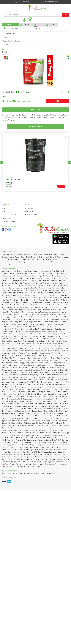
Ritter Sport (27, 388)
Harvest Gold (6, 234)
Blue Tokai (5, 412)
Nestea (20, 219)
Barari (47, 328)
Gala (17, 265)
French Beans (7, 212)
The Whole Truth (58, 388)
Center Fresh (36, 258)
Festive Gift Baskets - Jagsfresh (36, 284)
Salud (34, 410)
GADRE (10, 385)
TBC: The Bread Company (30, 402)
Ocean (61, 301)
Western (17, 313)
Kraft (67, 267)
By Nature (57, 330)
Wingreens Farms (55, 284)
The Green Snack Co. (55, 274)
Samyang (40, 340)
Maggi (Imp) (21, 383)
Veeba (45, 255)
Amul (24, 366)
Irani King (35, 301)
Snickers (32, 378)
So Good (31, 364)
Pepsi (37, 272)
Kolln (9, 296)
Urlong (19, 253)
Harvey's (37, 299)
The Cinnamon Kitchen (56, 378)
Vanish (35, 388)
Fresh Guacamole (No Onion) (16, 207)
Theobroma (49, 277)
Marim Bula (28, 320)
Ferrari (48, 325)
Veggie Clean (35, 393)
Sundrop (5, 236)
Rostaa (10, 414)
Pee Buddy (6, 320)
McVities (5, 224)
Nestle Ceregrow (12, 262)
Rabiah (15, 296)
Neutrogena (27, 412)
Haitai (66, 301)
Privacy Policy (6, 179)
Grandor (21, 284)
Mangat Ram (16, 410)
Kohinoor (51, 313)
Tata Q (28, 414)
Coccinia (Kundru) (50, 205)
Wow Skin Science (8, 402)
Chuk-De (25, 229)
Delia (29, 258)
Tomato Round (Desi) (23, 205)
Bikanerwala (44, 398)
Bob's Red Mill (16, 393)
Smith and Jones (12, 246)
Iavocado (62, 320)
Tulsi (21, 246)
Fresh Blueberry (17, 203)
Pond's (33, 373)
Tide (67, 330)
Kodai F (44, 318)
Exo (64, 371)
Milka (14, 272)
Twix (45, 410)
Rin (10, 371)
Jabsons (26, 282)
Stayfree (65, 357)
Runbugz (30, 398)
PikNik (42, 328)
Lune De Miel (58, 246)
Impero (61, 279)
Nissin (64, 398)
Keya (22, 238)
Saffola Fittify (11, 253)
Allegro (37, 323)
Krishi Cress (16, 340)
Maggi (22, 311)
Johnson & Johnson (52, 260)
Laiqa (65, 258)
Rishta (12, 335)
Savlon (56, 366)
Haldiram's (19, 236)
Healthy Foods (41, 313)
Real (16, 258)
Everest (56, 234)
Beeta (43, 289)
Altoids (56, 250)
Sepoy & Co (27, 250)
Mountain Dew (7, 328)
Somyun (41, 308)
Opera (26, 378)
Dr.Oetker (29, 361)
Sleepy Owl (44, 253)
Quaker (23, 400)
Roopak (60, 361)
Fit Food (55, 323)
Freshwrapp (24, 325)
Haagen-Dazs (38, 366)
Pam (47, 335)
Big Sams (27, 347)
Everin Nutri (32, 342)
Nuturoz (29, 366)
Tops (9, 229)
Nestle (23, 248)
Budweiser (53, 400)
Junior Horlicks (32, 277)
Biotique (56, 282)
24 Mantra (13, 226)
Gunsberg (13, 361)
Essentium (57, 306)
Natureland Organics (37, 335)
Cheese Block (18, 328)
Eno (38, 385)
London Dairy (38, 246)
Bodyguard (60, 219)
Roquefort (41, 325)
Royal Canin (21, 332)
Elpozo (22, 255)
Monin (33, 282)
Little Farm (21, 414)
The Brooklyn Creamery (32, 289)
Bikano (56, 349)
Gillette (35, 274)
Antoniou (27, 318)
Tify (57, 303)
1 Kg (4, 96)
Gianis (12, 250)
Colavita (5, 267)
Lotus (45, 342)
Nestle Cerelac (63, 325)
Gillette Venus (31, 340)
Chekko (16, 325)
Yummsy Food (39, 260)
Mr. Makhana (64, 390)
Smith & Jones (37, 231)
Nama (47, 303)
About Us (5, 169)
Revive (32, 279)
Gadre (67, 255)
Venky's (24, 313)
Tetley (18, 345)
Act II (13, 301)
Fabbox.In (24, 352)
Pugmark (46, 371)
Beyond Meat (16, 229)
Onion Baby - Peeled (58, 210)
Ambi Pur (9, 248)
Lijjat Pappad (7, 369)
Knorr (19, 294)
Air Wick (44, 299)
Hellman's (59, 371)
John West (5, 316)
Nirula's (56, 221)
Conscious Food (53, 393)
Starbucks (33, 221)
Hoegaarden (44, 345)
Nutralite (55, 320)
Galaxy (20, 296)
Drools (28, 383)
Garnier (61, 385)
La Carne (38, 270)
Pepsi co (62, 376)
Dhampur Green (45, 219)
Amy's (54, 361)
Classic (66, 250)
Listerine (27, 296)
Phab (4, 337)
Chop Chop (48, 366)
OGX (53, 340)
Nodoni (36, 219)
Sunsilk (10, 378)
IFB (60, 395)
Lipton (14, 234)
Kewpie (40, 410)
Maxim (4, 291)
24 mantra (33, 325)
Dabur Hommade (38, 291)
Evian (38, 369)
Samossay (61, 316)
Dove (43, 369)
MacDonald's (63, 369)
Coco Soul (5, 308)
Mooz (45, 221)
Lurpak (12, 265)
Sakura (34, 296)
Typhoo (32, 294)
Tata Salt (30, 357)
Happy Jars (11, 345)
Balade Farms (7, 238)
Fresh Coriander (46, 207)
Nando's (13, 381)
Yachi (44, 354)
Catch (40, 221)
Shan (20, 282)
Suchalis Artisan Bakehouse (27, 359)
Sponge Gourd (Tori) (60, 207)
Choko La (55, 376)
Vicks (53, 303)
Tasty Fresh (19, 270)
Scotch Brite (11, 337)
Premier (49, 224)
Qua (50, 255)
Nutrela (58, 345)
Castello (5, 221)
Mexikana (54, 231)
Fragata (35, 303)
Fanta (16, 376)
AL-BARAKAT (18, 354)
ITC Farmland (11, 383)
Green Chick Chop (55, 342)
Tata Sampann (60, 272)
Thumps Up (41, 224)
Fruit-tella (48, 291)
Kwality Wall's (42, 262)
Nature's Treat (37, 250)
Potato (59, 205)
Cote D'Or (63, 349)
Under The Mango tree (53, 311)
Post (63, 381)
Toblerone (25, 345)
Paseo (64, 270)
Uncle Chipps (29, 270)
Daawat (62, 282)
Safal (52, 371)
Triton (43, 395)
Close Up (65, 340)
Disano (9, 359)
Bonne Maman (58, 407)
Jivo (61, 347)
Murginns (59, 289)
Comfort (54, 287)
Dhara (57, 294)
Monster (49, 349)
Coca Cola (65, 306)
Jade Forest (32, 308)
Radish (47, 210)
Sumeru (38, 287)
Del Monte (25, 279)
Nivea (33, 385)
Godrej (5, 325)
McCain (63, 234)
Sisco (67, 366)
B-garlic (65, 345)
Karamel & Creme (40, 357)
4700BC (31, 352)
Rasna (9, 272)
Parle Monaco (7, 332)
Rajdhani (66, 323)
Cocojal (31, 354)
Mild (63, 330)
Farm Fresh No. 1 (56, 402)
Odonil (47, 337)
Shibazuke (19, 231)
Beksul (41, 359)
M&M (25, 354)
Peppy (62, 352)
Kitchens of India (22, 316)
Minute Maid (48, 250)
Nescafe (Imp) (58, 238)
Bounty (47, 373)
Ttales (59, 226)
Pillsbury (5, 342)
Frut (15, 332)
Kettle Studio (18, 378)
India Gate (34, 238)
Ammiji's (56, 390)
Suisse (17, 277)
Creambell (12, 366)
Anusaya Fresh (31, 262)
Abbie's (20, 272)
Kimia (19, 366)
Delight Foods (35, 226)
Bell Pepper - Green (41, 203)
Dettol (55, 369)
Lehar (62, 221)
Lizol (31, 246)
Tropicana (27, 231)
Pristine (41, 311)
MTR (42, 323)
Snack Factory (42, 296)
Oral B (15, 369)
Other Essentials (9, 33)
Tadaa (15, 299)
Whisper (20, 267)
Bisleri (54, 325)
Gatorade (46, 231)
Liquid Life (22, 287)
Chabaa (15, 373)
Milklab (12, 255)
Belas (22, 265)
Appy (9, 340)
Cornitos (39, 371)
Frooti (4, 385)
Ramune (10, 405)
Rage (15, 284)
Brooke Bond (41, 282)
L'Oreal (26, 246)
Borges (16, 243)
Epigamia (58, 357)
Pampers (28, 303)
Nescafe (9, 354)
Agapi (42, 412)
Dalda (53, 359)
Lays (56, 385)
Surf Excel (21, 234)
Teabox (13, 294)
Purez (11, 342)
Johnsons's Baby (52, 395)
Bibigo (28, 373)
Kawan (23, 277)
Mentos (38, 364)
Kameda (9, 311)
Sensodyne (48, 246)
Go (68, 234)
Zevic (9, 291)
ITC (17, 255)
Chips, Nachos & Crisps (11, 41)
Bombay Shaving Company (60, 373)
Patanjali (50, 262)
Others (5, 45)
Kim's (10, 325)
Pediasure (28, 371)
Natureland (42, 274)
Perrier (13, 412)
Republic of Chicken (34, 400)
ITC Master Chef (30, 224)
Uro (34, 371)
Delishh (11, 376)
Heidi (57, 335)
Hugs (27, 311)
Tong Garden (31, 376)
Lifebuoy (5, 371)
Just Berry (15, 330)
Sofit (67, 221)
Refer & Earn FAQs (32, 176)
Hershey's (56, 332)
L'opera (66, 289)
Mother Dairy (6, 373)
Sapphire (39, 405)
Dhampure (22, 258)
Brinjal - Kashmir (37, 205)
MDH (65, 265)
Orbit (32, 311)
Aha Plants (63, 393)
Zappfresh (42, 390)
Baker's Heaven (14, 400)
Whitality (9, 299)
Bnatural (17, 279)
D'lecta (27, 238)
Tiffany (45, 306)
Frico (4, 410)
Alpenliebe (21, 381)
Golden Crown (21, 260)
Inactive (33, 381)
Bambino (57, 270)
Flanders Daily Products (41, 243)
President (10, 313)
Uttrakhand (33, 316)
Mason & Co (36, 414)
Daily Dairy (46, 364)
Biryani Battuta (48, 241)
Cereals (5, 37)
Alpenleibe (11, 388)
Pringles (37, 330)
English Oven (6, 241)
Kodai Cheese (26, 291)
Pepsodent (24, 323)
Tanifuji (22, 262)
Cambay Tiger (7, 364)
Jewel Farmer (23, 369)
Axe (3, 330)
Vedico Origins (46, 383)
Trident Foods (57, 265)
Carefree (16, 238)
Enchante (19, 335)
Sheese (20, 306)
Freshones (31, 287)
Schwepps (29, 299)
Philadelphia (42, 234)
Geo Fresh (13, 289)
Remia (5, 376)
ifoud (27, 265)
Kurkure (54, 258)
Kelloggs (5, 395)
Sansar (58, 299)
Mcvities (41, 277)
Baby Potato (6, 203)
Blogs (4, 172)
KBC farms (33, 265)
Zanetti (11, 236)
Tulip (15, 414)
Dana (4, 272)
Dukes (31, 323)
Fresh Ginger (54, 203)
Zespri (32, 229)
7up (26, 328)
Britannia (47, 359)
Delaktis (53, 405)
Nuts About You (31, 234)
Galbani (14, 398)
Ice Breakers (40, 352)
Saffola (11, 279)
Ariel (61, 250)
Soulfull (66, 407)
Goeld (35, 390)
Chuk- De (51, 294)
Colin (57, 313)
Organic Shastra (18, 241)
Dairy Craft (18, 342)
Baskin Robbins (23, 226)
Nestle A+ (5, 381)
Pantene (5, 361)
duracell (44, 330)
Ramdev (38, 279)
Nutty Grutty (51, 289)
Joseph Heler (41, 267)
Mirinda (4, 400)
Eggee (43, 349)
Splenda (19, 250)
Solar (21, 371)
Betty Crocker (38, 337)
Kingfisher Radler (59, 236)
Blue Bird (48, 323)
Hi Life (60, 287)
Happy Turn (23, 308)
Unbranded (46, 258)
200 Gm (9, 142)
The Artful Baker (62, 248)
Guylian (4, 282)
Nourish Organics (18, 303)
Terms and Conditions (9, 182)
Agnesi (25, 342)
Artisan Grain (26, 407)
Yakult (32, 272)
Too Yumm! (16, 291)
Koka (38, 395)
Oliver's (52, 345)
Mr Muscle (14, 308)
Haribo (4, 352)
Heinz (4, 253)
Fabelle (49, 369)
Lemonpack (54, 337)
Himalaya (17, 248)
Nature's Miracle (42, 347)
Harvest (5, 323)
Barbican (19, 388)
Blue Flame (11, 260)
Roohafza (32, 369)
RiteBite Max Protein (20, 364)
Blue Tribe (12, 267)
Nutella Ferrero (58, 291)
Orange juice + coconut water (12, 318)
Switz (28, 381)
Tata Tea (5, 357)
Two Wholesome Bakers (34, 241)
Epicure (22, 376)
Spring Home (41, 376)
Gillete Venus (13, 282)
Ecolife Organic (42, 378)
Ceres (52, 335)
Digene (62, 366)
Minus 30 (40, 373)
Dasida (13, 316)
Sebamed (26, 393)
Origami (38, 229)
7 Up (48, 376)
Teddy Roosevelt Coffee (48, 301)
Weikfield (14, 349)
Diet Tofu (31, 236)
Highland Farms (8, 270)
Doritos (58, 340)
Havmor (47, 340)
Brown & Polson (7, 258)
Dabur (20, 289)
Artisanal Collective (62, 328)
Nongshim (26, 253)
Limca (30, 306)
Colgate (38, 255)
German (16, 311)
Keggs (8, 330)
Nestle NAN (6, 347)
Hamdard (25, 294)
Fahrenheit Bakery (45, 388)
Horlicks (36, 412)
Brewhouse (38, 306)
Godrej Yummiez (29, 405)
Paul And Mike (18, 390)
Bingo (29, 248)
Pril (21, 405)
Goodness (62, 400)
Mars (51, 238)
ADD (58, 101)
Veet (23, 340)
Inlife (15, 359)
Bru (61, 323)
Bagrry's (49, 381)
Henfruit (42, 303)
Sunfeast (21, 395)
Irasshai (50, 318)
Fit (39, 236)
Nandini (36, 361)
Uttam (30, 328)
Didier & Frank (13, 323)
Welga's (11, 277)
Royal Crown (57, 224)
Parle (52, 272)
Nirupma (45, 400)
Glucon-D (43, 361)
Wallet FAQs (29, 172)
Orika (8, 410)
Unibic (36, 398)
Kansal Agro (30, 255)
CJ (36, 236)
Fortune (51, 296)
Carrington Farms (53, 354)
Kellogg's (39, 294)
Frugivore (9, 136)
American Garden (33, 332)
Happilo (11, 231)
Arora (65, 410)
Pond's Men (34, 345)
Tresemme (55, 352)
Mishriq (26, 272)
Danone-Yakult (38, 320)
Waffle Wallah (45, 272)
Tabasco (59, 410)
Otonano (5, 287)
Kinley (43, 393)
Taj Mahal (51, 410)
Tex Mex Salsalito (59, 383)
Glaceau (46, 405)
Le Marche (58, 241)
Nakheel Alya (64, 337)
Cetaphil (50, 357)
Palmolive (28, 243)
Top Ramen (36, 383)
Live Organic (20, 301)
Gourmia (15, 371)
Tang (25, 236)
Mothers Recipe (13, 352)
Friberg (65, 226)
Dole (18, 402)
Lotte (49, 361)
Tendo (61, 231)
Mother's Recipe (55, 398)
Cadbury (14, 347)
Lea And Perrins (48, 270)
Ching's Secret (7, 274)
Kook (22, 243)
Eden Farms (6, 393)
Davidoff (35, 248)
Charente (48, 407)
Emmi (60, 258)
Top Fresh (61, 405)
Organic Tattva (8, 407)
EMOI (31, 349)
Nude (4, 359)
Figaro (4, 260)
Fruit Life (63, 354)
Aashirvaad (13, 395)
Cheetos (20, 224)
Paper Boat (46, 287)
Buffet (4, 229)
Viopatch (47, 320)
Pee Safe (65, 284)
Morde (8, 349)
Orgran (29, 301)
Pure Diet (21, 361)
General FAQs (30, 169)
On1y (56, 277)
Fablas (49, 390)
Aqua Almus (20, 337)
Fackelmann (59, 296)
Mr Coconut (45, 226)
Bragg (33, 347)
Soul (4, 340)
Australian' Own (58, 255)
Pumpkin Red (29, 203)
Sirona (63, 267)
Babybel (12, 221)
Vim (36, 311)
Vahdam (32, 267)
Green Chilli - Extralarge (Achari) (13, 210)
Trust (26, 221)
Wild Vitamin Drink (38, 407)
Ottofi (10, 243)
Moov (66, 238)
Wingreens (41, 381)
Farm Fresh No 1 (56, 364)
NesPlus (59, 359)
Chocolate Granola (13, 139)
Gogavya (5, 289)
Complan (38, 354)
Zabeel (49, 282)
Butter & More (26, 410)
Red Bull (16, 274)
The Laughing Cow (52, 412)
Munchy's (12, 224)
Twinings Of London (57, 243)
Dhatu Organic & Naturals (47, 316)
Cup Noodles (54, 347)
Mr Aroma (58, 262)
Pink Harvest (43, 238)
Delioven (21, 299)
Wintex (50, 221)
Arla (53, 219)
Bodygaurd (20, 221)
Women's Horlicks (46, 385)
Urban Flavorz (7, 284)
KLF (50, 253)
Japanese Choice (17, 320)
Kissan (48, 352)
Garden (57, 318)
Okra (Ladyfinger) (33, 207)
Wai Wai (30, 330)
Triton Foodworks (53, 267)
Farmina (30, 260)
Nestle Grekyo (52, 279)
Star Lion (63, 313)
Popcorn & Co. (46, 236)
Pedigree (29, 337)
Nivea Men (24, 274)
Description (35, 109)
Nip (45, 294)
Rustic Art (31, 313)
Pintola (16, 405)
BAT (26, 306)
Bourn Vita (64, 318)
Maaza (40, 342)
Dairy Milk (64, 335)
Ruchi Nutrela (30, 395)
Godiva (36, 328)
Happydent (28, 390)
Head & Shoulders (44, 265)
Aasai (44, 279)
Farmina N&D (23, 349)
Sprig (47, 402)
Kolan (42, 332)
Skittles (50, 234)
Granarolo (5, 250)
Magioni (26, 335)
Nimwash (13, 219)
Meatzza (51, 299)
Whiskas (17, 407)
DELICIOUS (35, 253)
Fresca (50, 330)
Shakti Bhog (36, 318)
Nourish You (6, 303)
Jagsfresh (5, 219)
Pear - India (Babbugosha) (34, 210)
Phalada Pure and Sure (53, 308)
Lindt (50, 306)
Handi (42, 402)
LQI (30, 274)
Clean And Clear (56, 229)
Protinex (21, 373)
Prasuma (19, 412)
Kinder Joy (22, 398)
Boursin (53, 226)
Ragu (52, 328)
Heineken (45, 229)
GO (66, 15)
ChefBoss (13, 306)
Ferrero (37, 349)
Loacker (48, 332)
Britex (26, 267)
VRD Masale (22, 357)
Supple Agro (51, 248)
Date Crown (13, 287)
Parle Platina (28, 219)
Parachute (56, 381)
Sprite (67, 405)
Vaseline (42, 248)
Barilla (4, 378)
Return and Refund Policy (10, 176)
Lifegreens (6, 294)
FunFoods (12, 357)
